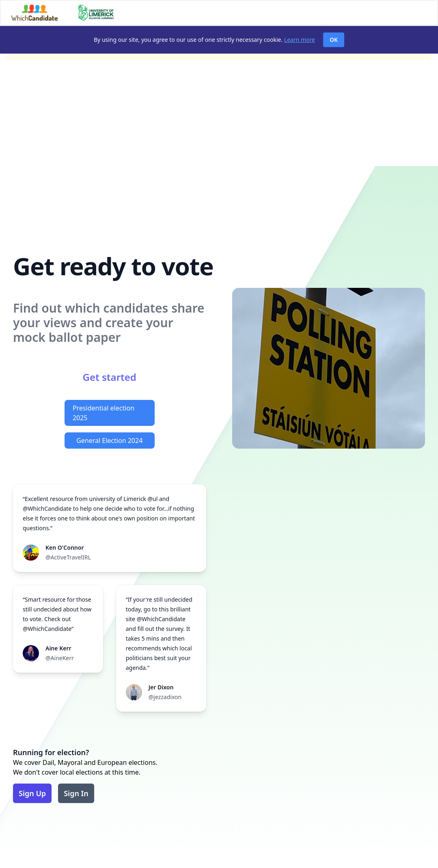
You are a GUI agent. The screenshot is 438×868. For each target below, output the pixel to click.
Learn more (300, 40)
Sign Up (32, 793)
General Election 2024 (109, 440)
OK (334, 40)
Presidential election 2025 (104, 413)
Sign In (76, 793)
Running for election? (51, 752)
